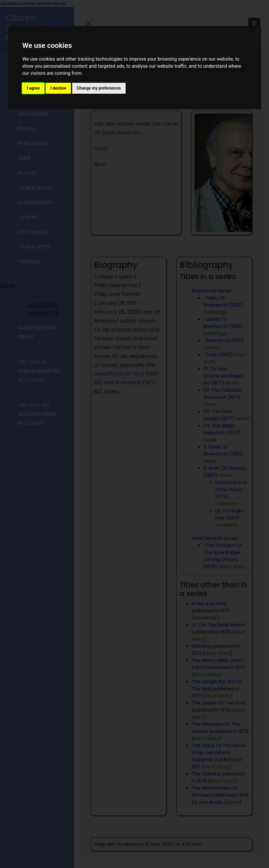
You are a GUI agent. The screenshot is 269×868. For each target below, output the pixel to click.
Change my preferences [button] (99, 88)
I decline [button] (58, 88)
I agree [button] (33, 88)
